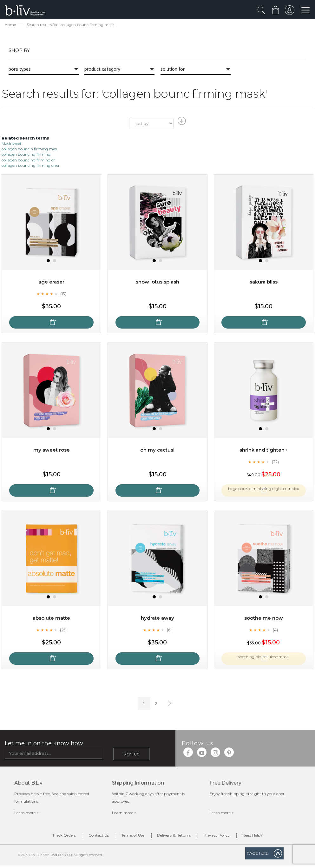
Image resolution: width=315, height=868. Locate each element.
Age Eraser (51, 283)
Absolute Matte (51, 619)
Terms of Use (129, 837)
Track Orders (46, 837)
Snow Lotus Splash (157, 283)
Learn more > (26, 814)
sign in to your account (289, 12)
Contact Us (88, 837)
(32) (275, 462)
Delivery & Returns (178, 837)
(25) (63, 630)
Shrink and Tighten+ (263, 451)
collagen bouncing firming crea (30, 166)
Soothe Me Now (264, 619)
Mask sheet (12, 144)
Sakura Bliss (264, 283)
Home (10, 26)
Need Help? (271, 837)
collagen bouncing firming (26, 155)
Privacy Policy (228, 837)
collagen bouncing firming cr (28, 161)
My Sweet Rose (51, 451)
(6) (169, 630)
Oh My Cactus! (157, 451)
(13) (63, 294)
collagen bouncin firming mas (29, 150)
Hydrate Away (157, 619)
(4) (275, 630)
